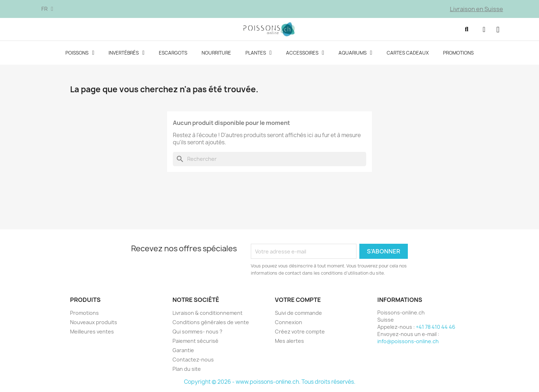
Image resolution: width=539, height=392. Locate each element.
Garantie (183, 351)
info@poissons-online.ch (408, 342)
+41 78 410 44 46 (436, 328)
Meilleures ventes (92, 332)
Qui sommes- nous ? (197, 332)
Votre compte (298, 301)
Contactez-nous (193, 360)
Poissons (80, 54)
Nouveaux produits (94, 323)
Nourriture (216, 54)
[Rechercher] (269, 160)
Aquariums (355, 54)
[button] (465, 30)
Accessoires (305, 54)
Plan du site (187, 370)
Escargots (173, 54)
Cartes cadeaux (408, 54)
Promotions (458, 54)
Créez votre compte (300, 332)
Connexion (289, 323)
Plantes (259, 54)
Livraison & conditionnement (208, 314)
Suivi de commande (298, 314)
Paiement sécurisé (195, 342)
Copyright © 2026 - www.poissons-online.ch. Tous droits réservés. (270, 382)
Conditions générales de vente (211, 323)
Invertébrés (126, 54)
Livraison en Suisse (476, 9)
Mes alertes (289, 342)
